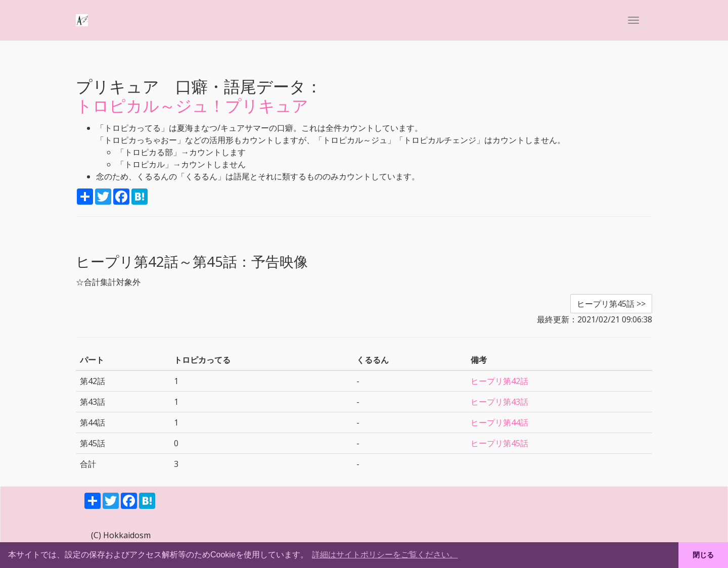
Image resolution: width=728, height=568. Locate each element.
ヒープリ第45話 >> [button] (611, 304)
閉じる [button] (703, 555)
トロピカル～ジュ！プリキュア (192, 105)
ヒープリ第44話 (499, 422)
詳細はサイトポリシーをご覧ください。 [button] (385, 555)
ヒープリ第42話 (499, 381)
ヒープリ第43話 (499, 402)
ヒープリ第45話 (499, 443)
